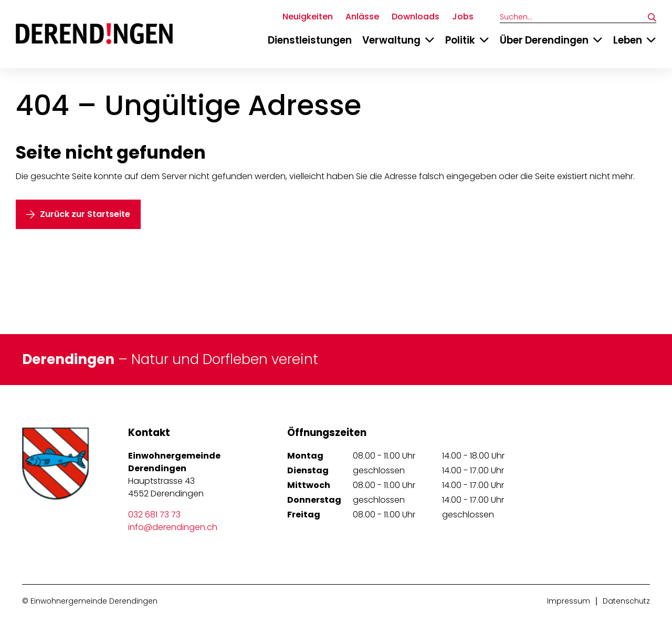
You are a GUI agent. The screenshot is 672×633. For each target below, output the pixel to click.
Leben (628, 40)
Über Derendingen (544, 40)
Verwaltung (391, 40)
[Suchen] (652, 17)
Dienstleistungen (310, 40)
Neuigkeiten (308, 17)
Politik (460, 40)
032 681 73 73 (154, 515)
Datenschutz (626, 601)
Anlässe (362, 17)
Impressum (569, 601)
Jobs (463, 17)
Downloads (416, 17)
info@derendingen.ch (173, 527)
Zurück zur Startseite (85, 214)
